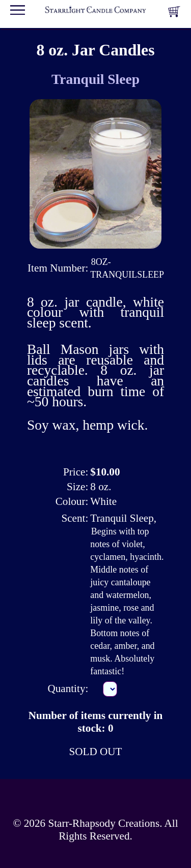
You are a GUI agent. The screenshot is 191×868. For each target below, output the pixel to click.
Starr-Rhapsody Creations (104, 823)
